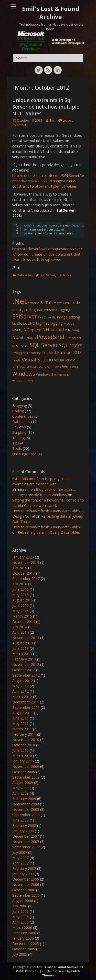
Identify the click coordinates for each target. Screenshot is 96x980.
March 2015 (22, 616)
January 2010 (23, 761)
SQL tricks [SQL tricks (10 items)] (71, 345)
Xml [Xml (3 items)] (30, 381)
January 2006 (23, 938)
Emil (52, 121)
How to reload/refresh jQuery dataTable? (46, 527)
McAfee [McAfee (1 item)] (69, 324)
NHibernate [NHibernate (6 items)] (55, 329)
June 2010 (20, 750)
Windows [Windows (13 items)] (24, 374)
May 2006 (20, 917)
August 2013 (23, 643)
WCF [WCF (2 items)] (51, 367)
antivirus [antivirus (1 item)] (34, 303)
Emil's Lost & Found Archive (58, 967)
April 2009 (20, 793)
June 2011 (20, 718)
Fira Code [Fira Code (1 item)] (44, 317)
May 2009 (20, 788)
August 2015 (23, 600)
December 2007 (26, 836)
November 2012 (26, 664)
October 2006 (24, 890)
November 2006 (26, 885)
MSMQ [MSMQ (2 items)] (17, 330)
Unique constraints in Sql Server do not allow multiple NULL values (46, 107)
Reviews (19, 427)
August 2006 (23, 901)
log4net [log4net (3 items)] (42, 323)
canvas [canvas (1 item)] (58, 303)
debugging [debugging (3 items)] (61, 310)
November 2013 (26, 638)
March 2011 (22, 729)
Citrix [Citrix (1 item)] (67, 303)
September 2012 (26, 675)
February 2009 (24, 799)
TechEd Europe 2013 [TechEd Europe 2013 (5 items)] (62, 352)
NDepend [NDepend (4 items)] (33, 330)
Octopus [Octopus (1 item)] (30, 338)
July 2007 (20, 852)
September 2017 (26, 579)
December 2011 (26, 702)
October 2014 (24, 622)
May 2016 (20, 595)
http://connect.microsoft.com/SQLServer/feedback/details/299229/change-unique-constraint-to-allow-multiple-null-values (48, 181)
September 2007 (26, 847)
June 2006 (20, 911)
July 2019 (20, 568)
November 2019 (26, 562)
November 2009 (26, 766)
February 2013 (24, 659)
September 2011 (26, 707)
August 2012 (23, 681)
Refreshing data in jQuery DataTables (49, 532)
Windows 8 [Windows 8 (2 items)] (45, 374)
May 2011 (20, 723)
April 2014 (20, 632)
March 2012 (22, 697)
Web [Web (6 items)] (67, 367)
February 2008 (24, 825)
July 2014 (20, 627)
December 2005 (26, 944)
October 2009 (24, 772)
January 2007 (23, 874)
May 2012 (20, 686)
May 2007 (20, 858)
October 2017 (24, 573)
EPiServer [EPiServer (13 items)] (25, 316)
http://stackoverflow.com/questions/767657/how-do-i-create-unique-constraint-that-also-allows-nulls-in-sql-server (47, 254)
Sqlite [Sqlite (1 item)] (25, 346)
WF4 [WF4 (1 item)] (75, 367)
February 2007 (24, 868)
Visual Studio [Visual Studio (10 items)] (37, 360)
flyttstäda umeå (25, 479)
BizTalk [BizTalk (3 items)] (46, 303)
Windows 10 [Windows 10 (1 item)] (62, 375)
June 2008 (20, 820)
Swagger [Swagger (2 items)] (19, 353)
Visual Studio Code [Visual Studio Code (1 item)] (34, 367)
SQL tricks (64, 275)
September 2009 (26, 777)
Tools (17, 448)
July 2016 (20, 584)
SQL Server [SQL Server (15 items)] (44, 345)
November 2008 (26, 809)
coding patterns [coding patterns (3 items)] (38, 310)
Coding (18, 411)
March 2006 (22, 927)
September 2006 (26, 895)
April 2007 (20, 863)
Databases (25, 275)
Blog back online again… (56, 489)
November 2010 (26, 740)
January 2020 (23, 557)
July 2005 (20, 954)
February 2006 (24, 933)
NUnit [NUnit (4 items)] (18, 337)
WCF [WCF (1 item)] (58, 367)
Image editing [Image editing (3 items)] (68, 317)
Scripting (19, 432)
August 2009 (23, 783)
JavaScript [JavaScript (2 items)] (20, 323)
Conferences (23, 416)
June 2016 (20, 589)
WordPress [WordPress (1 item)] (19, 381)
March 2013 (22, 654)
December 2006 (26, 879)
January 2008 (23, 831)
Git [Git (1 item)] (54, 317)
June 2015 (20, 605)
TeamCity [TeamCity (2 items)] (34, 353)
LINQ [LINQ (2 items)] (31, 323)
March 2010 (22, 756)
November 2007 (26, 842)
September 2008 (26, 815)
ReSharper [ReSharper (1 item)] (74, 338)
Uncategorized (24, 454)
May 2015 (20, 611)
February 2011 (24, 734)
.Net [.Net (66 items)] (20, 301)
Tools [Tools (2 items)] (17, 360)
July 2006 (20, 906)
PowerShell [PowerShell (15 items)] (51, 337)
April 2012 (20, 691)
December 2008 (26, 804)
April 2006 (20, 922)
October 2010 (24, 745)
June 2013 (20, 648)
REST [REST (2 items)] (16, 346)
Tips (16, 443)
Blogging (20, 406)
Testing (18, 438)
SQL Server (47, 275)
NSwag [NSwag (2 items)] (73, 330)
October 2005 (24, 949)
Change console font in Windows (40, 495)
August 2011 (23, 713)
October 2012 (24, 670)
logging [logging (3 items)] (56, 323)
